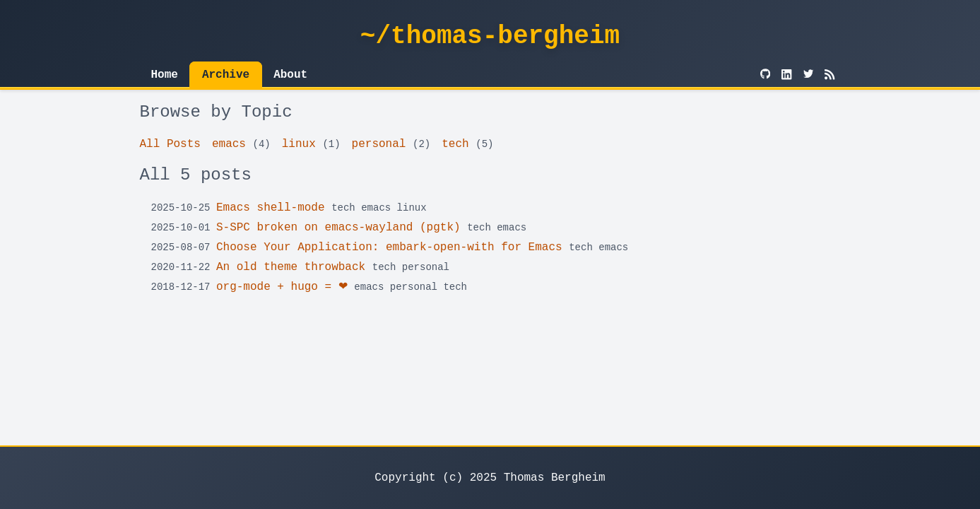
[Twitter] (808, 75)
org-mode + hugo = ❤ (282, 287)
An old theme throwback (291, 267)
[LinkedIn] (786, 75)
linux (299, 144)
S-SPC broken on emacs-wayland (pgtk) (338, 228)
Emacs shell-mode (271, 208)
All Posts (170, 144)
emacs (229, 144)
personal (379, 144)
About (290, 75)
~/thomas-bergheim (490, 36)
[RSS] (830, 75)
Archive (226, 75)
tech (455, 144)
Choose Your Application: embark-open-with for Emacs (389, 247)
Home (165, 75)
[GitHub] (765, 75)
